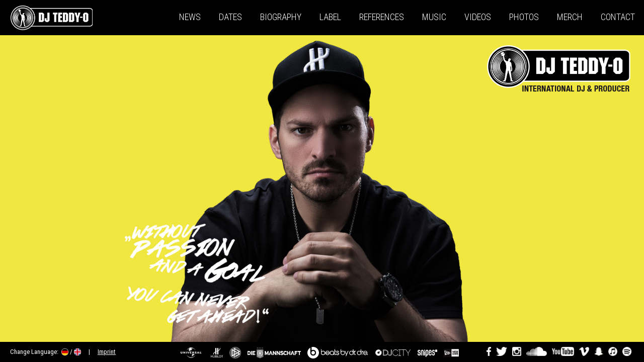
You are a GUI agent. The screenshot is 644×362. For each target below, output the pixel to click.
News (190, 17)
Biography (281, 17)
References (382, 17)
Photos (524, 17)
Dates (230, 17)
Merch (570, 17)
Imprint (107, 352)
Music (434, 17)
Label (330, 17)
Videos (478, 17)
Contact (618, 17)
